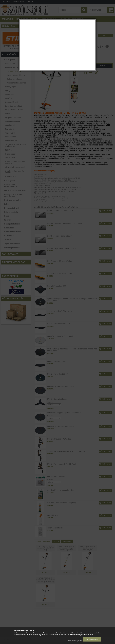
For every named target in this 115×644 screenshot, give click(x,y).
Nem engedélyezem (75, 641)
